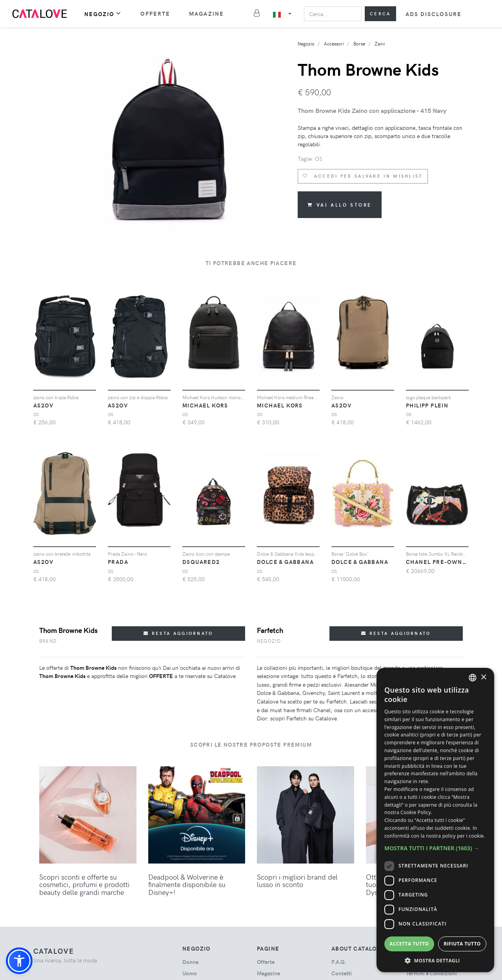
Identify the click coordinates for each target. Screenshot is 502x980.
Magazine (206, 14)
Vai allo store (340, 205)
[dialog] (435, 820)
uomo (190, 973)
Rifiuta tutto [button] (462, 944)
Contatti (342, 973)
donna (190, 962)
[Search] (333, 14)
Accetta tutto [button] (409, 944)
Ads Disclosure (434, 14)
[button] (19, 961)
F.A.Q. (339, 962)
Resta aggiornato (178, 633)
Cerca (380, 14)
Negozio (103, 14)
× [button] (483, 677)
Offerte (155, 14)
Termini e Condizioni (431, 973)
